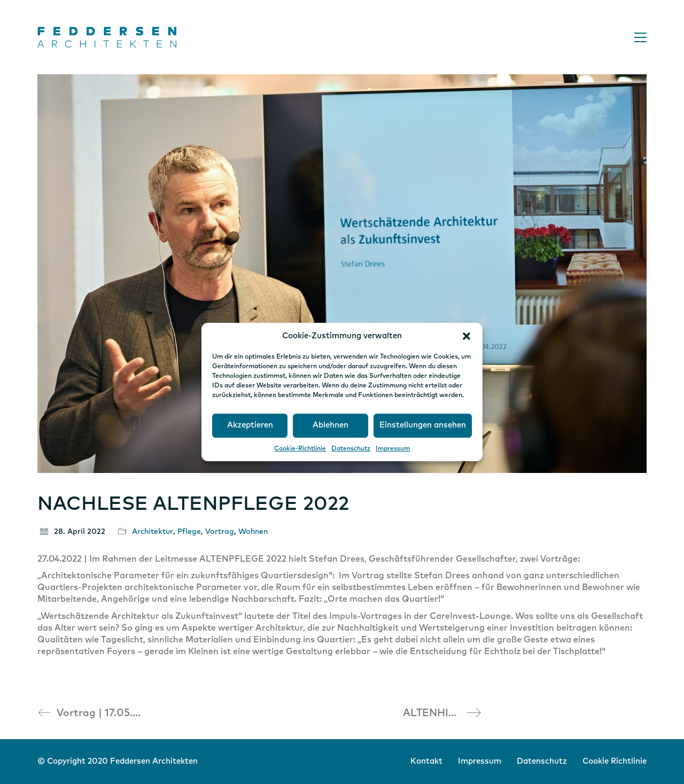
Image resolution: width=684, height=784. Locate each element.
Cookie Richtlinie (615, 761)
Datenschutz (351, 449)
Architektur (153, 532)
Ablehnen (331, 425)
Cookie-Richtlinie (300, 449)
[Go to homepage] (107, 37)
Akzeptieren (250, 425)
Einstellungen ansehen (423, 425)
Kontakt (426, 761)
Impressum (393, 449)
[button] (467, 336)
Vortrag (220, 532)
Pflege (189, 532)
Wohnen (253, 532)
